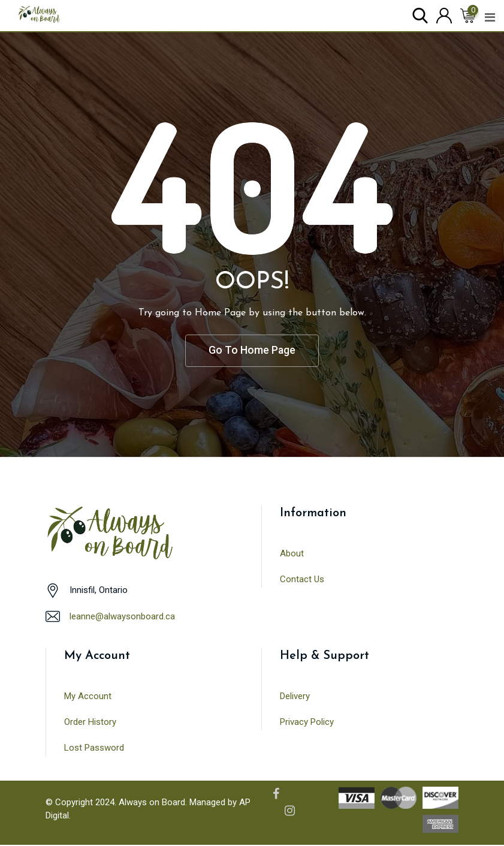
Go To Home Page (252, 351)
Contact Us (302, 580)
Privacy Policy (307, 722)
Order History (90, 722)
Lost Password (94, 748)
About (292, 554)
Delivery (295, 697)
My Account (88, 697)
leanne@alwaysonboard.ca (122, 617)
